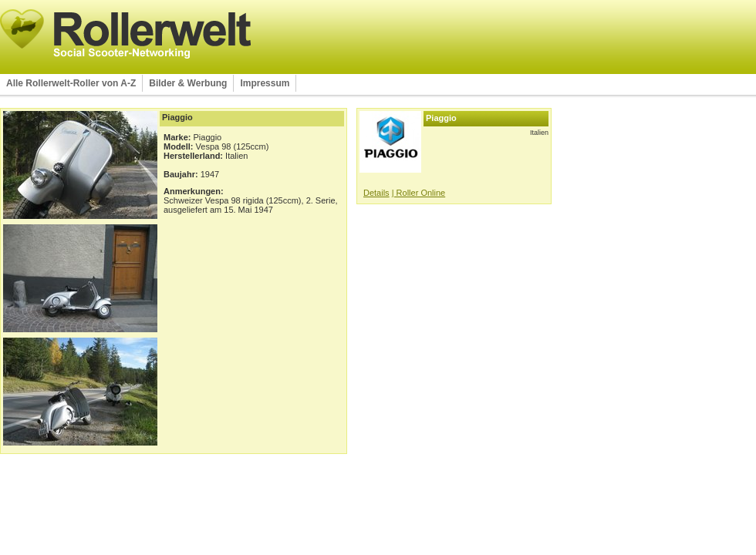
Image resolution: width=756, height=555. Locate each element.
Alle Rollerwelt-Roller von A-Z (71, 83)
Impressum (265, 83)
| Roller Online (419, 193)
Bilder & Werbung (188, 83)
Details (376, 193)
